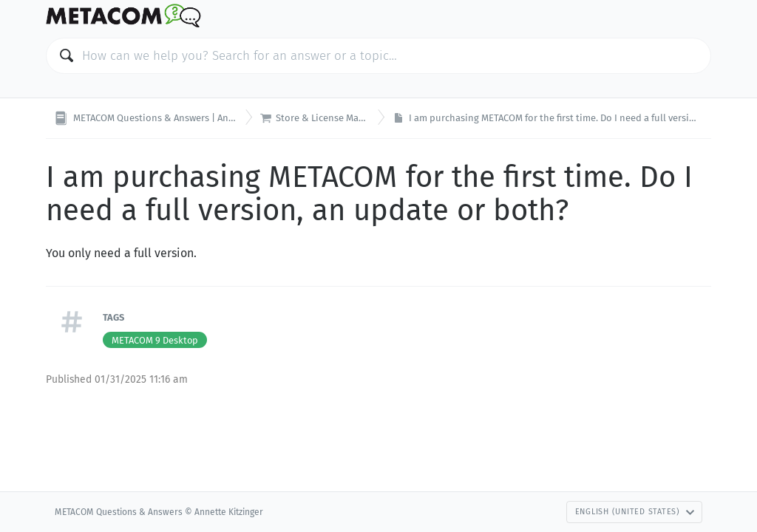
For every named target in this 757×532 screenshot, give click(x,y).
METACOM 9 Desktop (155, 340)
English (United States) (635, 512)
